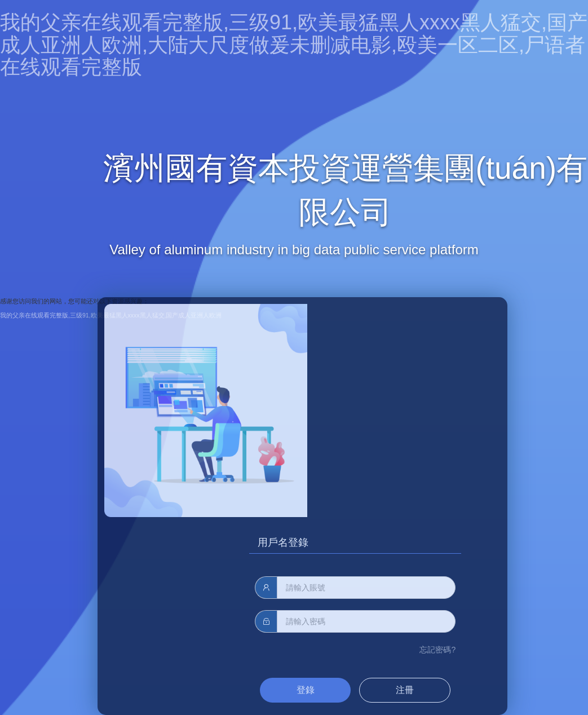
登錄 (306, 690)
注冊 (405, 690)
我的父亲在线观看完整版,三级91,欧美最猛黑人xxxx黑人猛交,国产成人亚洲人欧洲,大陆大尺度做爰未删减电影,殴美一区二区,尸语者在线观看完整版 (294, 45)
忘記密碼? (437, 650)
